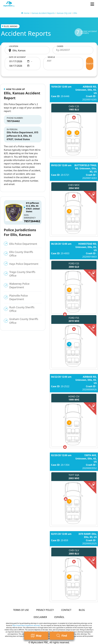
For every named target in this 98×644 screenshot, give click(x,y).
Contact (66, 610)
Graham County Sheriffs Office (24, 321)
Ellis (75, 13)
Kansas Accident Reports (43, 13)
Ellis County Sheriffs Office (21, 254)
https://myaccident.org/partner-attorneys (26, 625)
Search (90, 63)
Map (36, 636)
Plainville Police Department (18, 297)
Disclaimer (40, 617)
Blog (82, 610)
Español (59, 617)
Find (62, 636)
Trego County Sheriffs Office (22, 274)
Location (14, 46)
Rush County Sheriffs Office (22, 309)
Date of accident (17, 57)
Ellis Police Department (23, 244)
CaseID (60, 46)
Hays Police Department (24, 264)
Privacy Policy (45, 610)
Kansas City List (64, 13)
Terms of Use (21, 610)
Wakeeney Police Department (19, 285)
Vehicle (51, 57)
